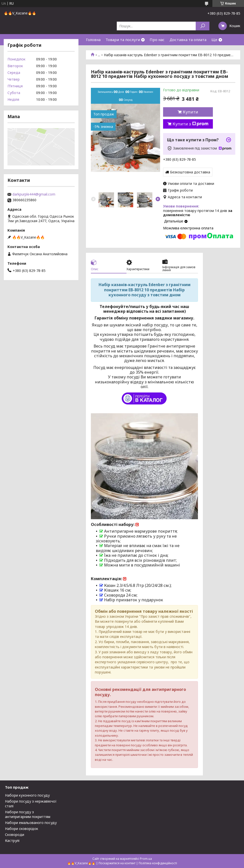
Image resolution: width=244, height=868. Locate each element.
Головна (93, 40)
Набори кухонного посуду (27, 795)
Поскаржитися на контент (117, 863)
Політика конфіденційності (158, 863)
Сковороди (15, 835)
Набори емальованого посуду (31, 823)
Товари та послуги (123, 40)
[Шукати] (203, 26)
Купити (190, 112)
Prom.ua (146, 859)
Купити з (190, 124)
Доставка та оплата (188, 40)
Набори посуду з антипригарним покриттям (28, 814)
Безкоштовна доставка (190, 172)
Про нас (157, 40)
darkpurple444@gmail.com (34, 194)
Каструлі (12, 841)
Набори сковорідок (22, 829)
